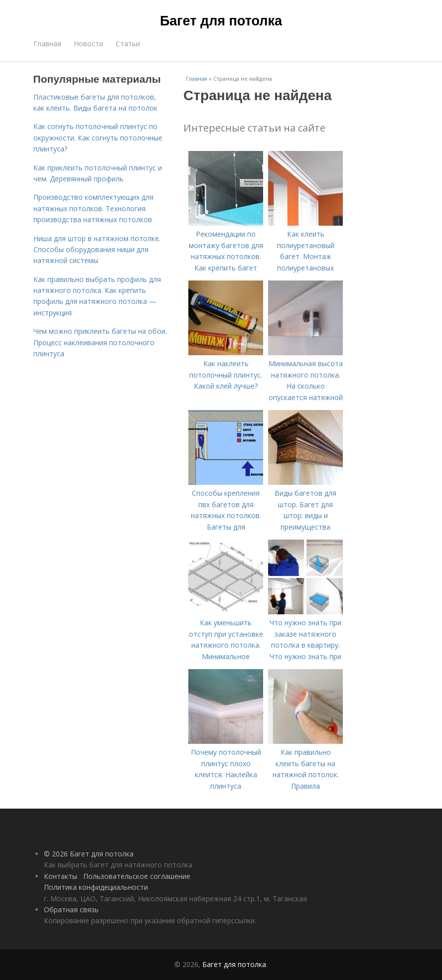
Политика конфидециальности (96, 887)
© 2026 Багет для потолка (89, 854)
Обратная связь (71, 910)
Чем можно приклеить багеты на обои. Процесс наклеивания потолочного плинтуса (100, 342)
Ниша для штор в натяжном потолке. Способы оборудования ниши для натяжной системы (97, 250)
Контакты (61, 876)
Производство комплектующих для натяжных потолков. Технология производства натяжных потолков (93, 208)
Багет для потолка (221, 21)
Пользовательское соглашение (137, 876)
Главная (47, 44)
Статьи (128, 44)
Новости (88, 44)
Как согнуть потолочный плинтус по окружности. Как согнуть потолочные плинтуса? (98, 138)
